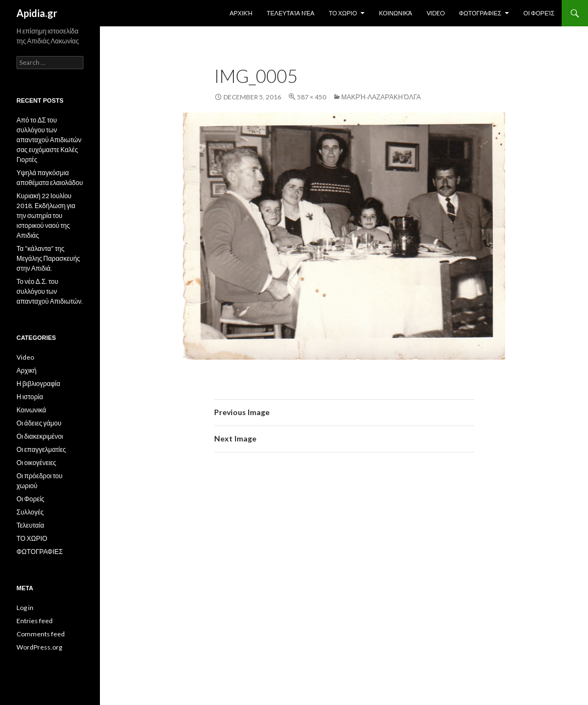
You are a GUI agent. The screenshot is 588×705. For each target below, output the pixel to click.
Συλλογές (30, 512)
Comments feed (41, 634)
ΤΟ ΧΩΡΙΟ (343, 13)
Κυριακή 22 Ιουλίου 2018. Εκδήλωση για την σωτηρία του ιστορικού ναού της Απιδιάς (46, 216)
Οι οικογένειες (36, 463)
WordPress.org (39, 647)
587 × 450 (312, 97)
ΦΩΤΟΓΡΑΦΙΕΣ (480, 13)
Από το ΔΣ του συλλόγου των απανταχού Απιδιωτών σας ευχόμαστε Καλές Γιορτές (49, 140)
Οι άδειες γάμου (39, 423)
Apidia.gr (37, 13)
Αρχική (241, 13)
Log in (25, 608)
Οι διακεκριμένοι (40, 436)
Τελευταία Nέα (291, 13)
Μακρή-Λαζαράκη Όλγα (381, 97)
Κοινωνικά (395, 13)
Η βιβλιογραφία (38, 384)
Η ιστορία (30, 397)
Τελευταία (30, 525)
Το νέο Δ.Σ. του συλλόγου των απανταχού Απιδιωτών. (50, 291)
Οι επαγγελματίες (41, 449)
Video (436, 13)
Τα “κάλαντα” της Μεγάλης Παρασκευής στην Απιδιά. (48, 258)
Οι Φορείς (539, 13)
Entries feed (35, 621)
